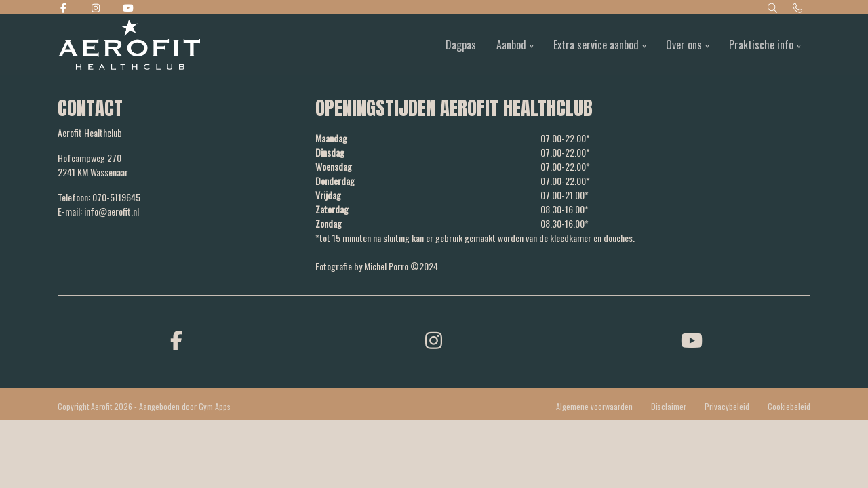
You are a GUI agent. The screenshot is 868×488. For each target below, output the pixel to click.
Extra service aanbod (596, 45)
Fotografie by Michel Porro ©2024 (377, 266)
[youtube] (692, 339)
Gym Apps (215, 406)
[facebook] (176, 339)
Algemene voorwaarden (594, 406)
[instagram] (434, 339)
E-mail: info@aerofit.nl (98, 211)
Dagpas (461, 45)
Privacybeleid (727, 406)
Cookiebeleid (789, 406)
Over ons (684, 45)
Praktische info (761, 45)
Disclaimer (669, 406)
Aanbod (511, 45)
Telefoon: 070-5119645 (99, 197)
